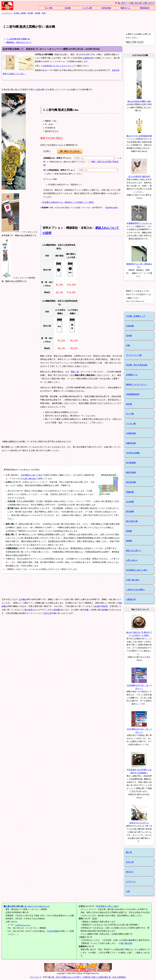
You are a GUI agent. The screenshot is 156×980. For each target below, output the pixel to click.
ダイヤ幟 (48, 8)
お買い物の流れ (30, 479)
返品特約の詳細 (112, 208)
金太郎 (97, 606)
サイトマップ (36, 977)
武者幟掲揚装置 (133, 394)
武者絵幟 (130, 326)
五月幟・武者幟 (20, 13)
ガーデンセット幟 (134, 355)
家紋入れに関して (134, 551)
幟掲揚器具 (145, 8)
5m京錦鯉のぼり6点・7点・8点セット (139, 685)
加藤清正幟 (131, 443)
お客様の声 (88, 58)
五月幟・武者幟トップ (136, 316)
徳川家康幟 (131, 463)
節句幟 (30, 13)
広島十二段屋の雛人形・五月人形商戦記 (109, 977)
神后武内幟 (131, 482)
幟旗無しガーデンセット (137, 384)
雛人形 (129, 852)
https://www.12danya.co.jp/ (27, 906)
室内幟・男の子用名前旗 (137, 365)
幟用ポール (125, 8)
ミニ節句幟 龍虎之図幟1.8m (18, 39)
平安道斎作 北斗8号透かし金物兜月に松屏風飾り (139, 770)
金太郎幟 (130, 502)
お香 (128, 891)
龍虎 (44, 13)
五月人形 (48, 613)
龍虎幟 (129, 531)
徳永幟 (68, 8)
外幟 (86, 610)
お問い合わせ (132, 560)
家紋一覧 (75, 372)
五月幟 (22, 599)
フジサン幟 (87, 8)
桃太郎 (105, 606)
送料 (95, 919)
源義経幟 (130, 492)
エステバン (131, 882)
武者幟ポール (132, 375)
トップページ (7, 13)
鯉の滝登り (30, 610)
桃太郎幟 (130, 511)
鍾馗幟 (129, 541)
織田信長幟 (131, 472)
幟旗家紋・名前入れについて (19, 42)
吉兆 (38, 90)
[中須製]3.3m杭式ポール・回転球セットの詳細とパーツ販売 (68, 202)
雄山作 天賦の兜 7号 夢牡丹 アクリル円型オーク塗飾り (139, 632)
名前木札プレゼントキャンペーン (59, 66)
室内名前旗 (106, 8)
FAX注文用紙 (53, 931)
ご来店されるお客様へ (136, 590)
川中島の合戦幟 (133, 453)
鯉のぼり (130, 872)
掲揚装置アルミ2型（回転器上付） (139, 264)
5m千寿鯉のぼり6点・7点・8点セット (139, 729)
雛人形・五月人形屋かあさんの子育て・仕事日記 (70, 977)
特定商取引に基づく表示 (32, 475)
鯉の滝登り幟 (132, 521)
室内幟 (105, 610)
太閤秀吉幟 (131, 433)
